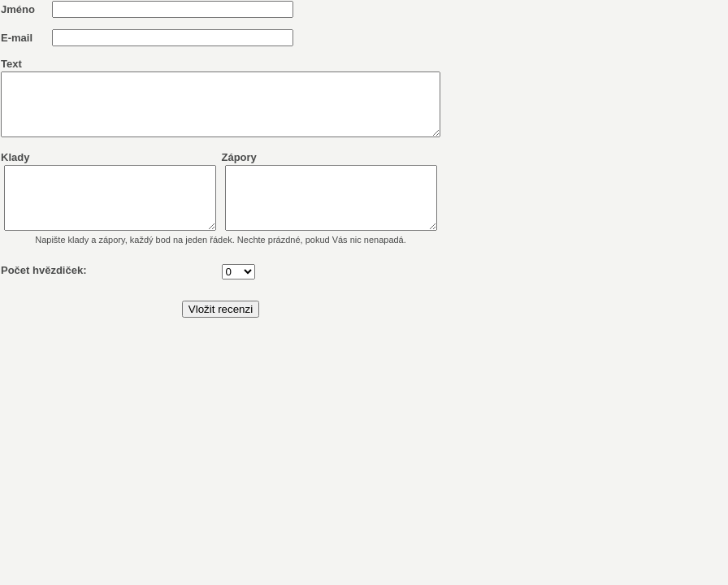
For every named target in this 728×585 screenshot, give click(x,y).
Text (11, 64)
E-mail (17, 38)
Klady (15, 169)
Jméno (18, 9)
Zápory (265, 169)
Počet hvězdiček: (44, 295)
